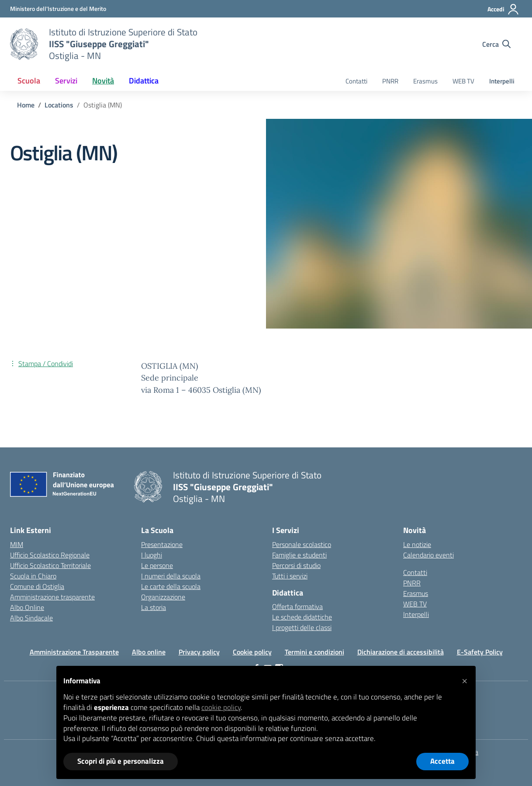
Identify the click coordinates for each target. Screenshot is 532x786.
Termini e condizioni (314, 652)
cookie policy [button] (221, 707)
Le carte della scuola (171, 586)
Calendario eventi (428, 555)
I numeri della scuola (171, 576)
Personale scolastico (302, 544)
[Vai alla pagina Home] (26, 105)
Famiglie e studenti (299, 555)
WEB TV (463, 81)
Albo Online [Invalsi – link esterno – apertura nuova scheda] (27, 607)
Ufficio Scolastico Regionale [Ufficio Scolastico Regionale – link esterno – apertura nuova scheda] (50, 555)
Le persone (157, 565)
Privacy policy (199, 652)
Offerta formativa (297, 606)
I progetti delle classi (302, 627)
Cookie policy (252, 652)
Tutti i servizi (290, 576)
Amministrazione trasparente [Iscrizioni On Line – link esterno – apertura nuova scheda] (52, 597)
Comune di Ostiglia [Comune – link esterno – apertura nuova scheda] (37, 586)
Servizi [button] (66, 81)
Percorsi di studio (296, 565)
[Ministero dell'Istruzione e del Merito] (58, 9)
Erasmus (425, 81)
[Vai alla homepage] (24, 44)
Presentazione (162, 544)
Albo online (149, 652)
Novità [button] (103, 81)
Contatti (356, 81)
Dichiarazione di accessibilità (401, 652)
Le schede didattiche (302, 617)
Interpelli (502, 81)
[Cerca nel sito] (496, 44)
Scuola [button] (29, 81)
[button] (464, 680)
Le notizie (417, 544)
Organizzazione (163, 597)
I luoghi (152, 555)
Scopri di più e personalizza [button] (121, 761)
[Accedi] (503, 9)
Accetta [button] (442, 761)
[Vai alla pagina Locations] (59, 105)
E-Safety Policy (480, 652)
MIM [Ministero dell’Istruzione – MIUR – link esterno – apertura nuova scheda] (17, 544)
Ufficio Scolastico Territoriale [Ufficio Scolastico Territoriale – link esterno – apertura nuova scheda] (50, 565)
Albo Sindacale (31, 618)
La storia (154, 607)
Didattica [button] (144, 81)
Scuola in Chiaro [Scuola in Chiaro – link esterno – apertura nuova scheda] (33, 576)
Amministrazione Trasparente (74, 652)
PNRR (390, 81)
